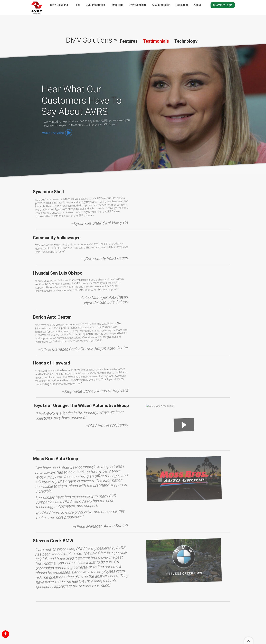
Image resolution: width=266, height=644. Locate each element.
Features (129, 41)
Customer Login (223, 5)
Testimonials (156, 41)
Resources (182, 5)
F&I (78, 5)
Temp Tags (117, 5)
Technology (186, 41)
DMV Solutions (60, 5)
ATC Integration (161, 5)
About (199, 5)
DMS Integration (95, 5)
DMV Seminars (138, 5)
